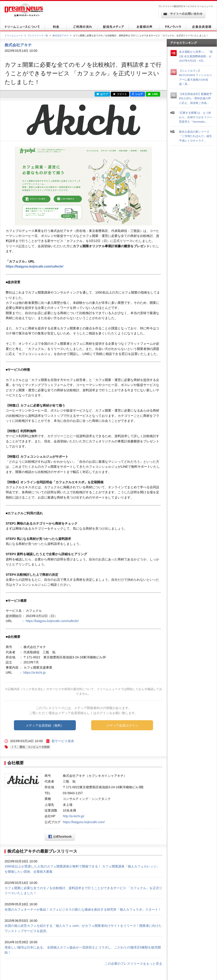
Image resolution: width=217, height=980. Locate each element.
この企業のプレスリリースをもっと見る (133, 964)
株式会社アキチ (61, 35)
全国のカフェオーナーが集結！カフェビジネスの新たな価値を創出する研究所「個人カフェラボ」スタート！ (83, 909)
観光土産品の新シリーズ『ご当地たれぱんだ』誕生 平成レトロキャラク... (197, 136)
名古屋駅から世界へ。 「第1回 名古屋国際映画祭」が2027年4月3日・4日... (196, 56)
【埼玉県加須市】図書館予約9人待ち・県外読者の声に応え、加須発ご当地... (196, 98)
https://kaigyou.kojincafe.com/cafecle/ (34, 266)
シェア (138, 94)
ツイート (120, 94)
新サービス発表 (63, 741)
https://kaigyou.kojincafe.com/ (84, 822)
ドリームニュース (14, 35)
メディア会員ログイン (122, 725)
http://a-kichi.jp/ (74, 816)
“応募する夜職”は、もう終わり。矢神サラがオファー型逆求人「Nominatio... (196, 117)
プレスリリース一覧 (38, 35)
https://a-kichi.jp (34, 673)
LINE (153, 94)
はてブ (102, 94)
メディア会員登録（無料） (45, 725)
